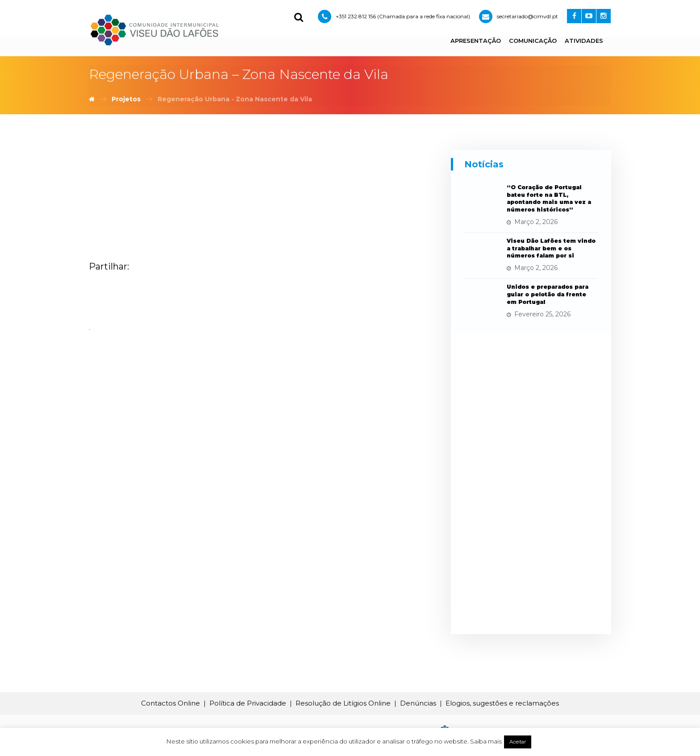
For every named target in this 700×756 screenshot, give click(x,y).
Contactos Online (171, 703)
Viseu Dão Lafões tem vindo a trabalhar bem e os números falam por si (551, 248)
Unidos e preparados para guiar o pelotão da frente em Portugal (548, 294)
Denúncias (418, 703)
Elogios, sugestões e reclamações (502, 703)
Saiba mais (486, 741)
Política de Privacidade (248, 703)
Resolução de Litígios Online (343, 703)
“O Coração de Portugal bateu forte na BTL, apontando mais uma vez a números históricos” (549, 198)
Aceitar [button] (518, 742)
